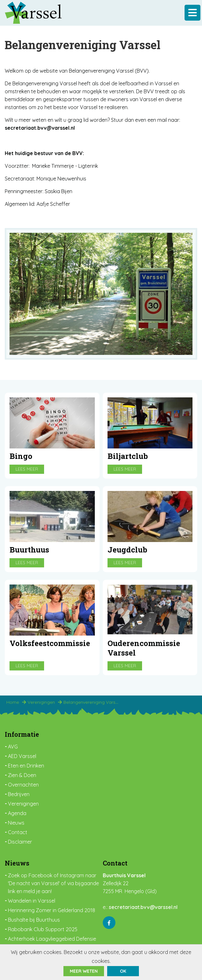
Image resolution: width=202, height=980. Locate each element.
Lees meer (27, 469)
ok (123, 971)
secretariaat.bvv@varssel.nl (143, 907)
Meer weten (84, 971)
